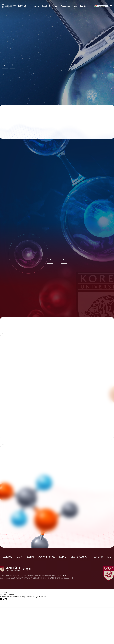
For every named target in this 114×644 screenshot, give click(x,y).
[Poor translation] (5, 599)
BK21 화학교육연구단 (80, 557)
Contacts (62, 575)
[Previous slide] (5, 65)
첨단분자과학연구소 (47, 557)
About (37, 6)
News (75, 6)
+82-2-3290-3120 (50, 575)
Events (83, 6)
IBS (109, 557)
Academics (65, 6)
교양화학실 (98, 557)
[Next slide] (13, 65)
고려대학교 (8, 557)
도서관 (19, 557)
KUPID (63, 557)
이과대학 (30, 557)
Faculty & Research (50, 6)
